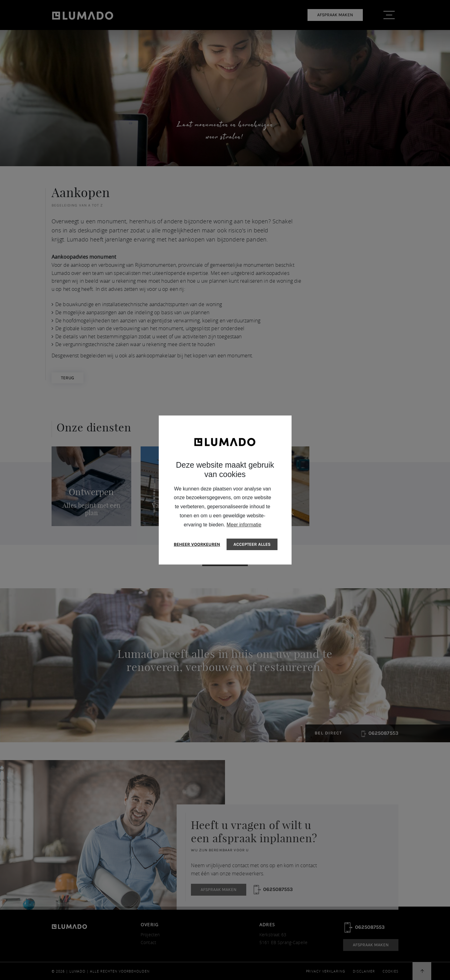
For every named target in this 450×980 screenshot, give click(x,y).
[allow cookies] (252, 545)
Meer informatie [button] (244, 525)
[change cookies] (197, 545)
